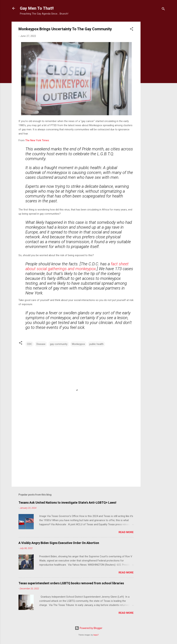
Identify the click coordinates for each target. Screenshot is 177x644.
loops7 (96, 635)
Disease (41, 344)
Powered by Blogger (89, 628)
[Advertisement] (154, 74)
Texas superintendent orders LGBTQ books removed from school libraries (71, 583)
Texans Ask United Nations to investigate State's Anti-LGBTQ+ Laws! (67, 503)
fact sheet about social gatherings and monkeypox (77, 266)
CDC (29, 344)
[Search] (163, 9)
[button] (132, 30)
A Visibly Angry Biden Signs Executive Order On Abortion (59, 543)
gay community (59, 344)
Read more (126, 532)
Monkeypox (78, 344)
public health (96, 344)
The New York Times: (37, 140)
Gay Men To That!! (37, 8)
